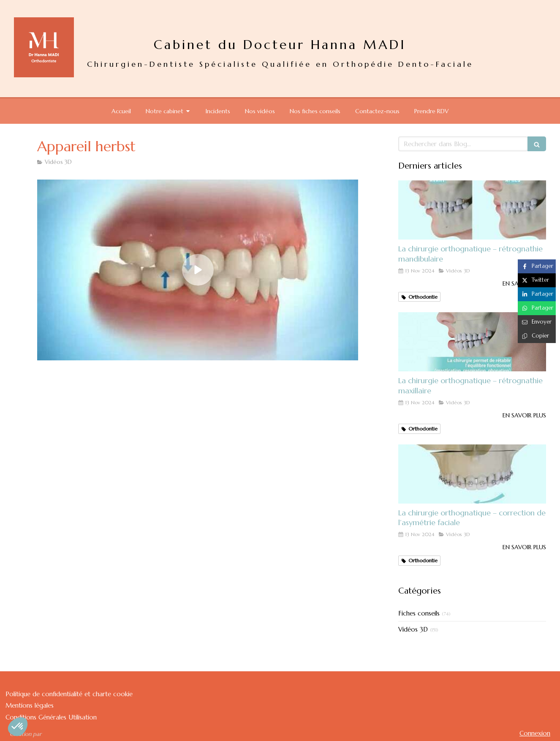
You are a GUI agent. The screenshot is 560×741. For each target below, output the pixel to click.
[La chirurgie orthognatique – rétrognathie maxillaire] (472, 342)
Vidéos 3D (413, 629)
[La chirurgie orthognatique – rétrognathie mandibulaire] (472, 210)
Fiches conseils (419, 613)
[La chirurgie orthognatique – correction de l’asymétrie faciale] (472, 474)
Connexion (535, 733)
